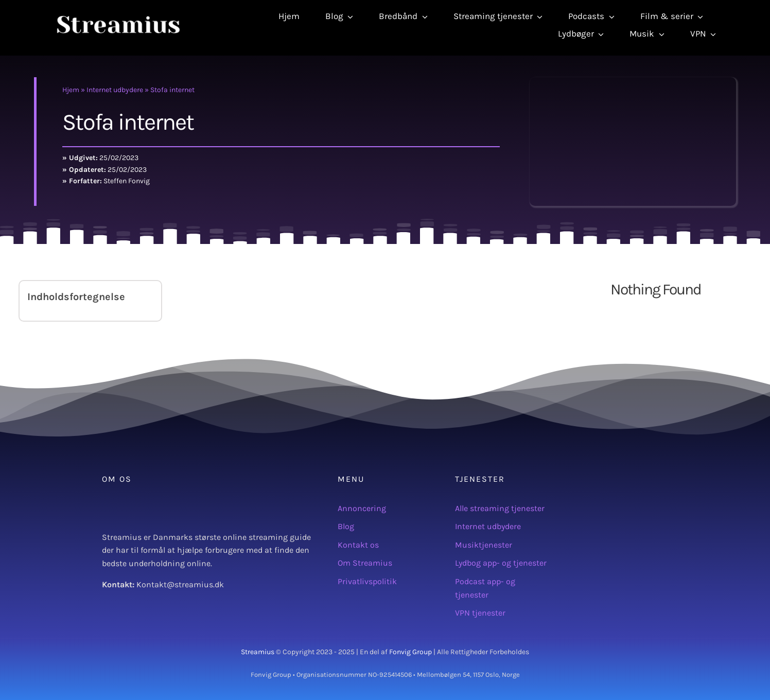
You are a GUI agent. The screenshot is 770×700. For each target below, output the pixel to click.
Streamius (258, 652)
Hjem (71, 90)
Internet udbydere (115, 90)
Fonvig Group (410, 652)
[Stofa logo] (633, 81)
